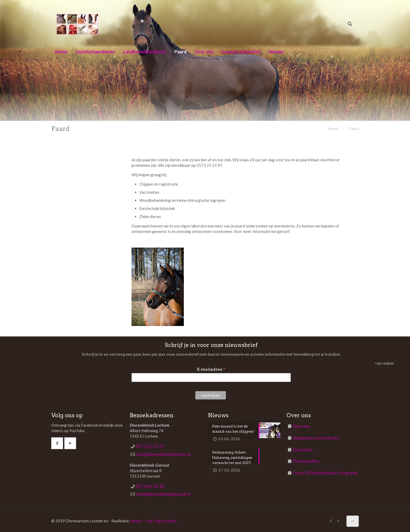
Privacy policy (306, 461)
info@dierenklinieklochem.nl (163, 454)
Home (333, 128)
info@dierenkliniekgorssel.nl (163, 494)
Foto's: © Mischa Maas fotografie (325, 473)
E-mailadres (211, 370)
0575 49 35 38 (150, 487)
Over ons (301, 426)
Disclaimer (303, 450)
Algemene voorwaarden (316, 438)
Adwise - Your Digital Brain (153, 521)
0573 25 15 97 (150, 447)
